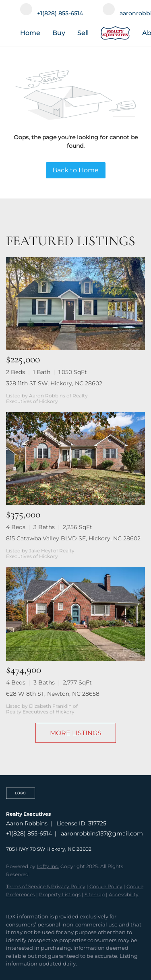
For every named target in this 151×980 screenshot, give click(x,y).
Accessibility (124, 894)
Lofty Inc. (48, 866)
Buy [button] (59, 33)
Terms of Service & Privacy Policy (46, 886)
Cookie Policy (106, 886)
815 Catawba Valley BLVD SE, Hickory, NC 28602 (73, 538)
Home (30, 33)
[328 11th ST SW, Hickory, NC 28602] (75, 304)
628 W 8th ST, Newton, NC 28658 (53, 694)
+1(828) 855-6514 (29, 833)
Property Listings (60, 894)
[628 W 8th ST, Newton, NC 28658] (75, 614)
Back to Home (75, 170)
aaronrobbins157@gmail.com (102, 833)
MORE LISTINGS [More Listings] (76, 733)
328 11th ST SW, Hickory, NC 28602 (54, 383)
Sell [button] (83, 33)
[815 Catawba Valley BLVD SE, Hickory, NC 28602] (75, 459)
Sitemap (95, 894)
